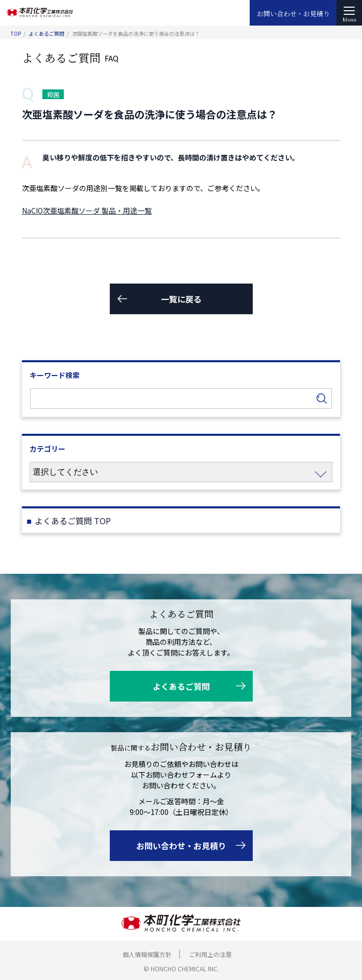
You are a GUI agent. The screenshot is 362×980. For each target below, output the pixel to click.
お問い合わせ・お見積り (293, 14)
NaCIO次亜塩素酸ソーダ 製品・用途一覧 (87, 211)
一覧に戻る (181, 299)
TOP (16, 33)
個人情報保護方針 (147, 954)
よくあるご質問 (46, 33)
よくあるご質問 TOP (73, 521)
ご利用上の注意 (210, 954)
